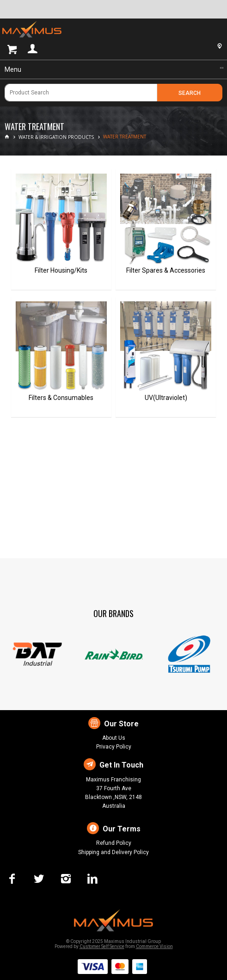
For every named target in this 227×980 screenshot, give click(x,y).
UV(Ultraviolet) (166, 398)
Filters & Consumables (61, 398)
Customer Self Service (102, 946)
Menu (13, 69)
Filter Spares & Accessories (166, 270)
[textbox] (81, 93)
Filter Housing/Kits (61, 270)
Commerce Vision (154, 946)
